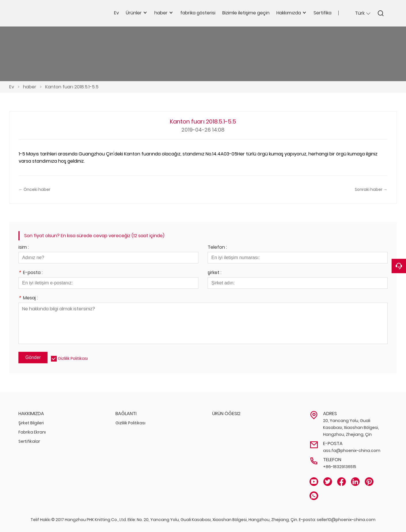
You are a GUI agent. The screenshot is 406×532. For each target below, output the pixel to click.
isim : (24, 248)
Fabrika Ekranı (32, 432)
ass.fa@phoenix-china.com (352, 451)
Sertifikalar (29, 441)
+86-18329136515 (340, 467)
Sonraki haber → (371, 189)
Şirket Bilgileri (31, 423)
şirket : (215, 273)
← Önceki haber (35, 189)
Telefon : (217, 248)
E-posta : (31, 273)
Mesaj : (28, 298)
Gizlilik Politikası (73, 358)
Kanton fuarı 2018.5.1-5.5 (72, 87)
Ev (12, 87)
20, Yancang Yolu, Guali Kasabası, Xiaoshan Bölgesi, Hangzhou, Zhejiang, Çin (351, 428)
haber (30, 87)
